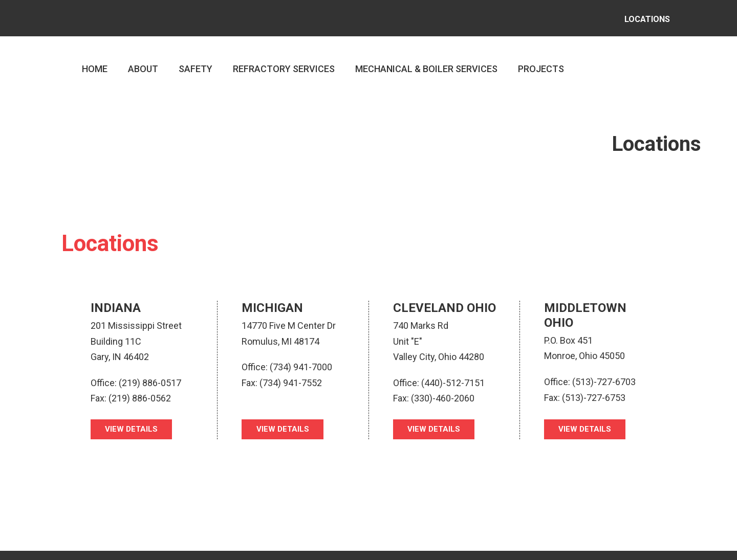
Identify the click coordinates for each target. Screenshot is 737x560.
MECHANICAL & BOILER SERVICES (426, 62)
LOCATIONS (643, 15)
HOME (95, 62)
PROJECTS (541, 62)
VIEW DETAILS (133, 422)
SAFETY (196, 62)
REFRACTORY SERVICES (284, 62)
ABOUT (143, 62)
